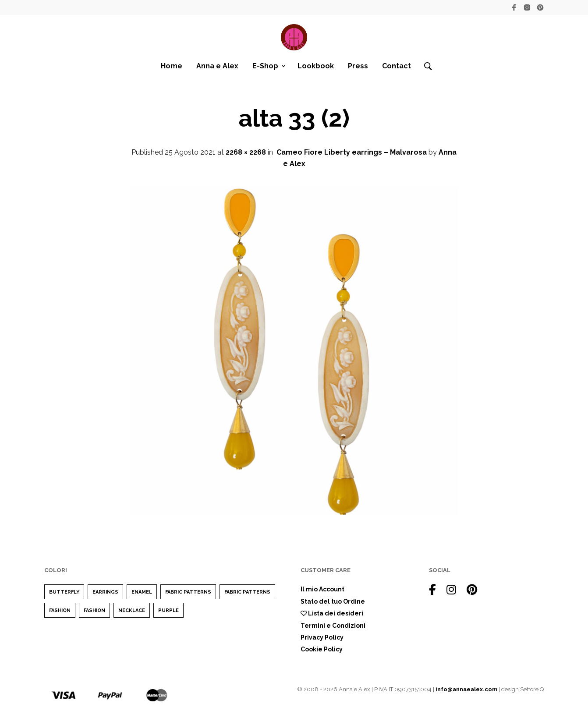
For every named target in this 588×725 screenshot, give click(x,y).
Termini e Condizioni (333, 626)
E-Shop (265, 66)
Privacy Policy (322, 637)
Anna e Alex (217, 66)
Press (358, 66)
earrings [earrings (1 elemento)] (105, 592)
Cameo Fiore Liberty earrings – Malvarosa (352, 152)
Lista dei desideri (332, 613)
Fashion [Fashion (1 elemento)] (94, 610)
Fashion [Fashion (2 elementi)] (60, 610)
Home (172, 66)
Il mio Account (322, 589)
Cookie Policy (322, 649)
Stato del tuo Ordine (333, 601)
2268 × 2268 (246, 152)
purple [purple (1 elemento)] (168, 610)
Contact (397, 66)
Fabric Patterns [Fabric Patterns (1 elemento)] (188, 592)
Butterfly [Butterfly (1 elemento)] (64, 592)
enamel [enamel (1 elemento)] (142, 592)
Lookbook (316, 66)
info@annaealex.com (466, 689)
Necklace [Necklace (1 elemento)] (132, 610)
